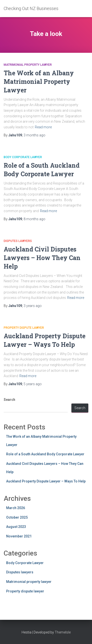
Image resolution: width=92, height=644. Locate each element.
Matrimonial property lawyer (28, 65)
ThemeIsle (63, 632)
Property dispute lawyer (24, 328)
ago (34, 135)
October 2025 (17, 517)
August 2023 (16, 527)
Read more (43, 127)
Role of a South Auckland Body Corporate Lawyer (45, 454)
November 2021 (19, 536)
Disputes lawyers (18, 241)
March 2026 (16, 508)
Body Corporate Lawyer (23, 157)
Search (9, 400)
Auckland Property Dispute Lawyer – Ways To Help (46, 481)
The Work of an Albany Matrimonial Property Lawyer (39, 82)
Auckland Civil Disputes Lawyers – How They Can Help (42, 258)
